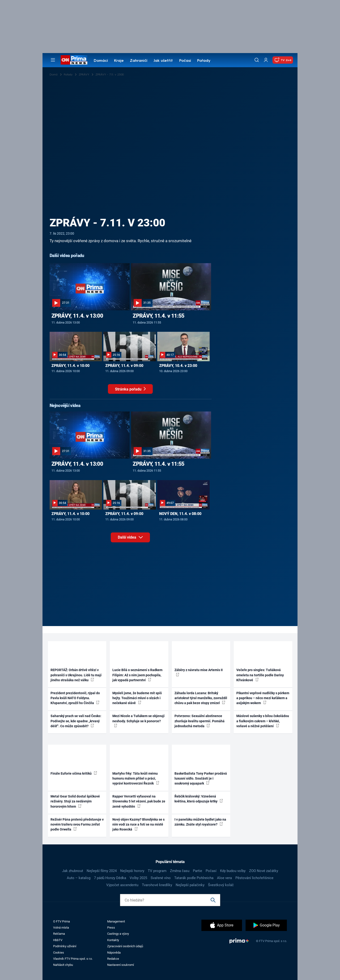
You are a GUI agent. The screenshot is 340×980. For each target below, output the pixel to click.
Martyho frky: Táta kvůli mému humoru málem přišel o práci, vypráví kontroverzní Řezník (136, 779)
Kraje (119, 61)
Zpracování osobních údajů (125, 946)
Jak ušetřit (163, 61)
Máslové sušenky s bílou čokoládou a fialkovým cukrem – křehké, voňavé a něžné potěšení (263, 721)
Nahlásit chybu (63, 965)
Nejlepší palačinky (190, 885)
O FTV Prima (62, 921)
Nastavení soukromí (121, 965)
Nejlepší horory (132, 871)
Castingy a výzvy (118, 934)
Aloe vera (224, 878)
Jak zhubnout (73, 871)
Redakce (113, 959)
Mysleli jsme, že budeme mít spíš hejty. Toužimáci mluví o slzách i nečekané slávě (137, 698)
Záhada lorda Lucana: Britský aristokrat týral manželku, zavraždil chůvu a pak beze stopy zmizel (201, 698)
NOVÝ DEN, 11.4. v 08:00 (180, 514)
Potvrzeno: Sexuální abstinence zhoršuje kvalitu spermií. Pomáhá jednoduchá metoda (200, 721)
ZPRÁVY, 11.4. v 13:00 (77, 316)
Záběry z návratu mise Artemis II (199, 672)
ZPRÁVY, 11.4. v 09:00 (124, 366)
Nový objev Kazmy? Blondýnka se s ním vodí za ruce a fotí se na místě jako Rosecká (138, 824)
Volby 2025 (138, 878)
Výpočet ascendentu (122, 885)
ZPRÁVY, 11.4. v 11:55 (158, 316)
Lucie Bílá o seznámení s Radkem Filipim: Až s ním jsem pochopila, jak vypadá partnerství (137, 675)
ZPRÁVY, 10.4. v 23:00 (178, 366)
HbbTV (58, 940)
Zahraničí (139, 61)
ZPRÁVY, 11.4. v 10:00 (70, 366)
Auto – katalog (79, 878)
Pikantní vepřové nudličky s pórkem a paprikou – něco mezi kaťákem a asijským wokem (263, 698)
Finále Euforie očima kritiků (74, 773)
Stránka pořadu (134, 390)
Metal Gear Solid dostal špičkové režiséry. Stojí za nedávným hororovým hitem (75, 801)
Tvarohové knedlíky (157, 885)
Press (111, 928)
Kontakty (113, 940)
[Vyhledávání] (257, 60)
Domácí (101, 61)
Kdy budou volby (233, 871)
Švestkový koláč (221, 885)
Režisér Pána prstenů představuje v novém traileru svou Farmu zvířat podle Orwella (77, 824)
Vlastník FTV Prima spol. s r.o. (73, 959)
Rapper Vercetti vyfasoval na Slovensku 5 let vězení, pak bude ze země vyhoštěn (139, 801)
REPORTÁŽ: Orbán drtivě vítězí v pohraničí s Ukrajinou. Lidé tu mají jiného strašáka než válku (76, 675)
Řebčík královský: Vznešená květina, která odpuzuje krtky (199, 799)
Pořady (204, 61)
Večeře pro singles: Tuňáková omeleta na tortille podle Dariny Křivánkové (260, 675)
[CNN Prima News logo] (74, 60)
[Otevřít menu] (53, 60)
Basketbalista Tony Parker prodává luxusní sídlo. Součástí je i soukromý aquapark (201, 779)
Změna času (180, 871)
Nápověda (114, 953)
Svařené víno (161, 878)
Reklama (59, 934)
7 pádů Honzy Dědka (110, 878)
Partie (198, 871)
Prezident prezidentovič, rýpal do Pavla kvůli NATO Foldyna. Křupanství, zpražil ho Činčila (75, 698)
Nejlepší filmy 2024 (102, 871)
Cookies (59, 953)
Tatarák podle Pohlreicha (194, 878)
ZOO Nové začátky (264, 871)
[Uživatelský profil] (266, 60)
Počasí (185, 61)
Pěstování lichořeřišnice (254, 878)
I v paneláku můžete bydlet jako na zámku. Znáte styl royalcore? (200, 822)
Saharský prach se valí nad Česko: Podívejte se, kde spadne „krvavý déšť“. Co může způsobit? (76, 721)
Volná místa (61, 928)
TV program (157, 871)
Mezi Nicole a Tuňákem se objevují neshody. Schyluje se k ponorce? (138, 721)
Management (116, 921)
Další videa (134, 537)
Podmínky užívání (65, 946)
